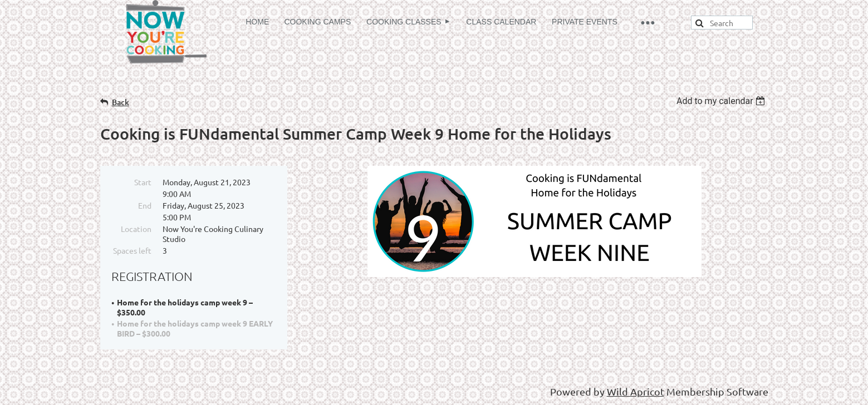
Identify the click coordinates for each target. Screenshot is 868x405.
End (145, 205)
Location (136, 229)
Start (143, 182)
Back (121, 102)
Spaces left (132, 250)
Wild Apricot (636, 391)
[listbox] (722, 101)
